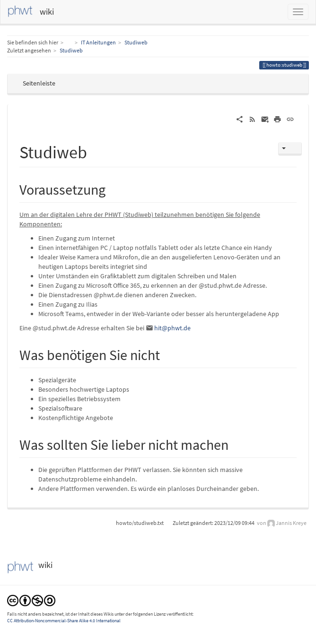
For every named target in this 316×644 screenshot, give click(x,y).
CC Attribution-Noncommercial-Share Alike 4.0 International (64, 621)
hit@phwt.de (172, 328)
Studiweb (136, 42)
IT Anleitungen (98, 42)
